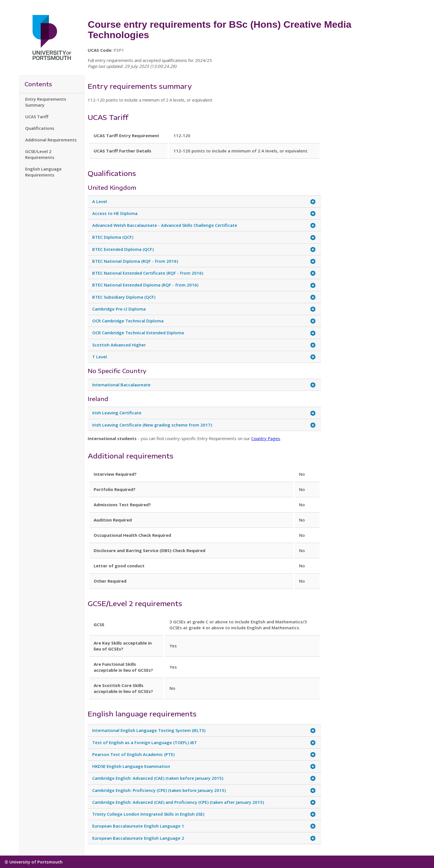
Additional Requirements (51, 140)
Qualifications (40, 128)
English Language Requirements (43, 172)
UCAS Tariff (37, 117)
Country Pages (266, 438)
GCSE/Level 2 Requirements (40, 154)
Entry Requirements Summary (46, 102)
